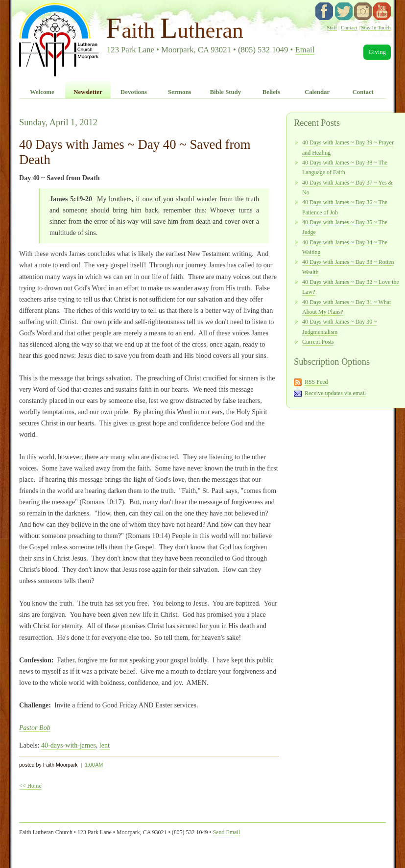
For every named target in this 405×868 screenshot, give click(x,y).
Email (305, 50)
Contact (349, 27)
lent (105, 745)
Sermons (180, 92)
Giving (377, 52)
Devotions (134, 92)
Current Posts (318, 342)
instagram (363, 11)
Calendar (317, 92)
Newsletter (88, 92)
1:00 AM (94, 765)
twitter (344, 11)
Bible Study (225, 92)
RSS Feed (316, 382)
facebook (324, 11)
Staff (332, 27)
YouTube (382, 11)
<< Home (30, 786)
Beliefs (271, 92)
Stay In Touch (376, 27)
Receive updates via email (335, 393)
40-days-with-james (69, 745)
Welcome (42, 92)
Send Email (226, 832)
